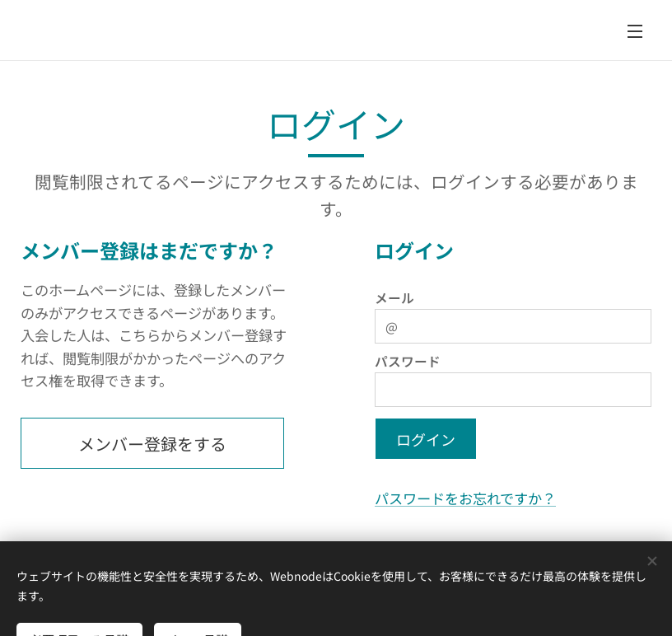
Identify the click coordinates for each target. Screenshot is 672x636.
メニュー (635, 31)
